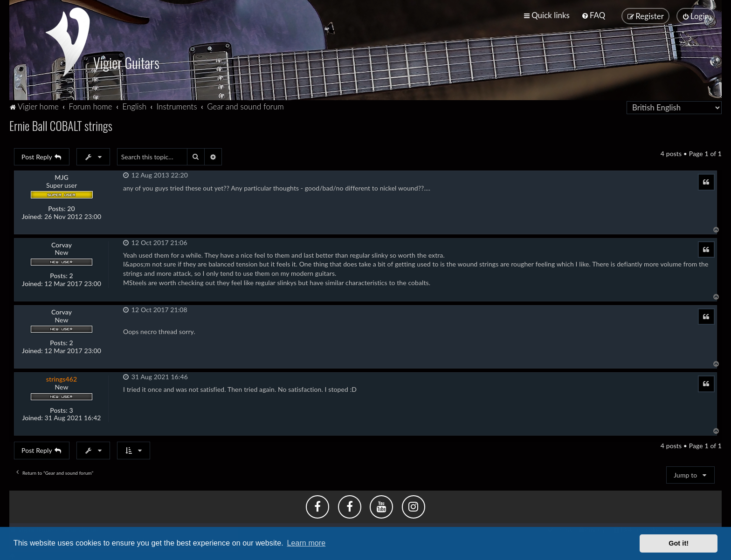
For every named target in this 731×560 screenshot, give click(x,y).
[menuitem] (593, 15)
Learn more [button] (306, 543)
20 (71, 206)
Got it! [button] (679, 543)
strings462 (62, 377)
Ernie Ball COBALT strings (61, 123)
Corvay (62, 243)
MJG (62, 175)
